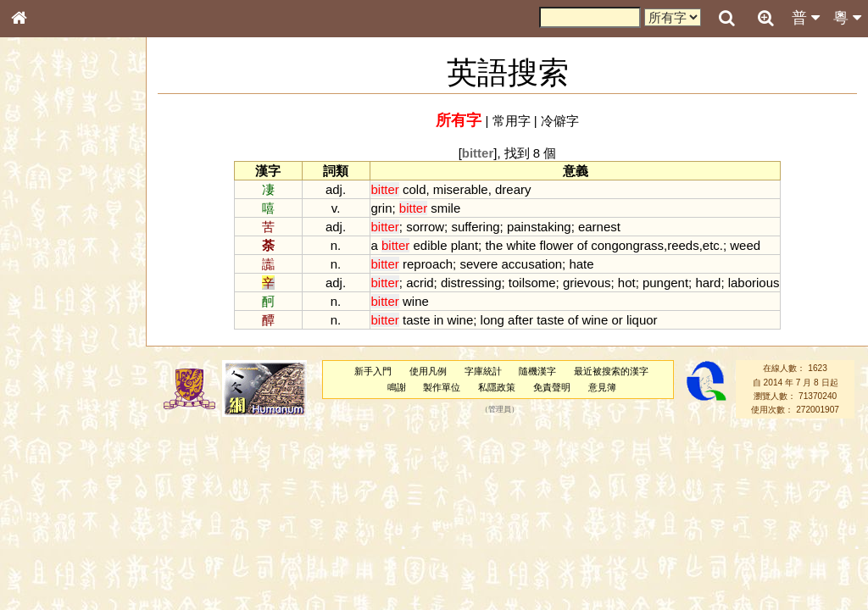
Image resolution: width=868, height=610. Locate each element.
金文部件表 (47, 273)
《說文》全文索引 (62, 521)
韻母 (58, 446)
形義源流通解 (52, 288)
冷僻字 (560, 121)
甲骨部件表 (47, 257)
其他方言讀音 (52, 476)
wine (416, 301)
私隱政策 (497, 387)
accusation (532, 264)
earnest (599, 227)
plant (465, 245)
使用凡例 (428, 371)
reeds (683, 245)
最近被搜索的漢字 (611, 371)
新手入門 (373, 371)
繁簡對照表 (47, 567)
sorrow (425, 227)
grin (382, 208)
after (520, 320)
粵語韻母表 (47, 363)
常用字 (512, 121)
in (439, 320)
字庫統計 (483, 371)
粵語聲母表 (47, 347)
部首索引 (42, 226)
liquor (642, 320)
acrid (420, 283)
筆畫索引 (42, 241)
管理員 (500, 410)
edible (431, 245)
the (494, 245)
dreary (513, 189)
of (582, 245)
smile (445, 208)
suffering (475, 227)
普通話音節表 (52, 461)
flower (557, 245)
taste (416, 320)
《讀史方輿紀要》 (62, 536)
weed (745, 245)
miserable (461, 189)
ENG (75, 187)
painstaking (539, 227)
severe (479, 264)
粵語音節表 (47, 332)
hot (627, 283)
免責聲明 (552, 387)
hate (581, 264)
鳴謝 (397, 387)
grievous (587, 283)
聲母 (34, 446)
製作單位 (442, 387)
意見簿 (602, 387)
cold (414, 189)
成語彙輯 (42, 552)
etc (711, 245)
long (492, 320)
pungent (665, 283)
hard (708, 283)
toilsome (532, 283)
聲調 (81, 446)
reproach (428, 264)
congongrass (627, 245)
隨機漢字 (537, 371)
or (617, 320)
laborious (754, 283)
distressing (471, 283)
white (521, 245)
